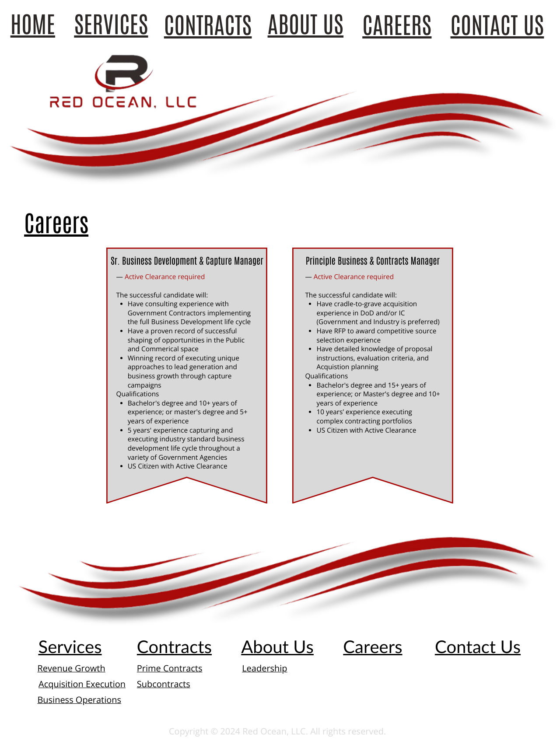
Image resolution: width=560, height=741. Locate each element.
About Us (277, 647)
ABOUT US (306, 24)
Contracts (174, 647)
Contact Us (478, 647)
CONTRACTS (208, 25)
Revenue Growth (71, 668)
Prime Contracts (170, 668)
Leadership (264, 668)
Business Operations (79, 700)
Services (70, 647)
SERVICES (111, 24)
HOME (33, 24)
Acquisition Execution (82, 684)
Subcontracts (164, 684)
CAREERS (397, 25)
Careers (56, 224)
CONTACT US (497, 25)
